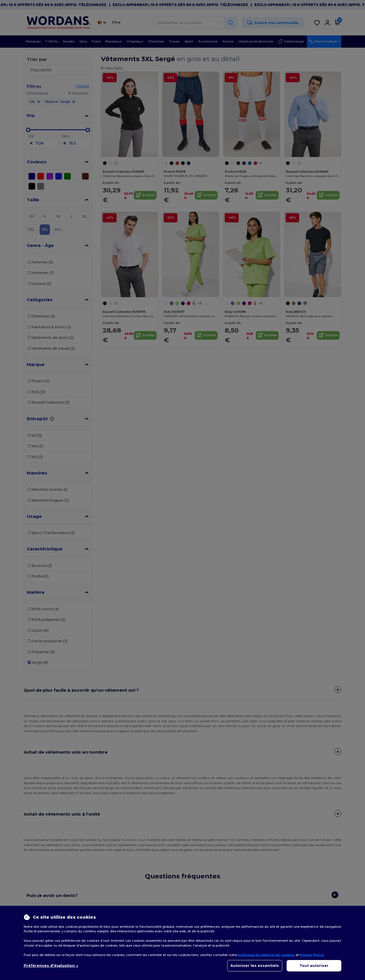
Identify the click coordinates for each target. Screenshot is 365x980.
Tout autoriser (314, 966)
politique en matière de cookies (266, 955)
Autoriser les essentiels (255, 966)
